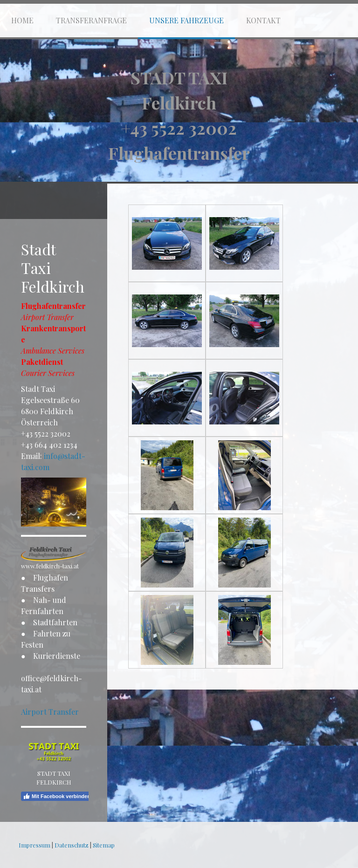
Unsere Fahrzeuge (186, 20)
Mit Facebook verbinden (57, 796)
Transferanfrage (91, 20)
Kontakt (263, 20)
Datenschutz (72, 845)
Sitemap (104, 845)
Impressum (34, 845)
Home (22, 20)
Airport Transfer (50, 712)
